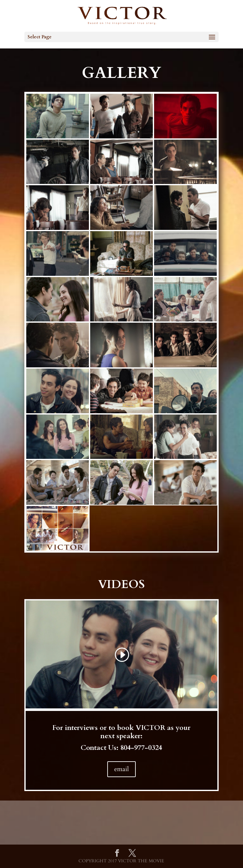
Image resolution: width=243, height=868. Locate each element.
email (121, 769)
